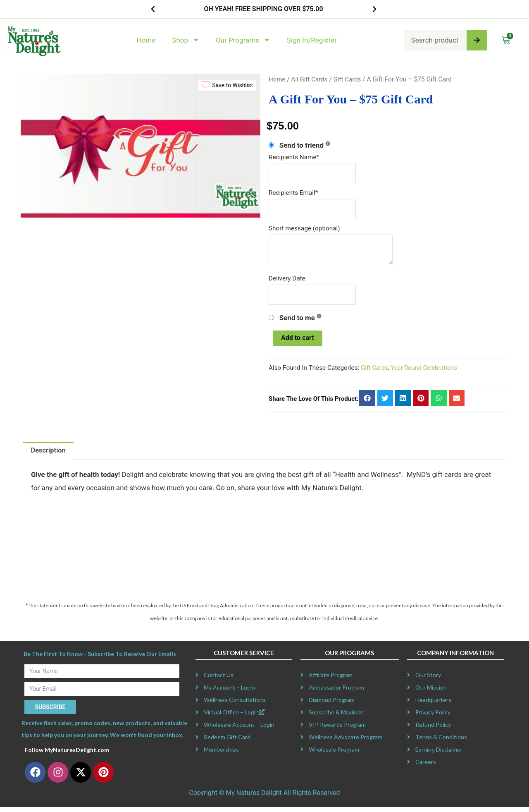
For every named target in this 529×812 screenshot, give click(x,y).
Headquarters (433, 705)
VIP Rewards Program (337, 730)
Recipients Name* (294, 157)
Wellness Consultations (235, 705)
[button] (153, 9)
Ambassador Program (336, 693)
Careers (426, 767)
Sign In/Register (312, 40)
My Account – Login (229, 693)
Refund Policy (433, 730)
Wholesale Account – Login (239, 730)
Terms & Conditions (441, 742)
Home (146, 40)
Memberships (221, 755)
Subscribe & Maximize (337, 717)
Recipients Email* (293, 194)
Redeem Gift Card (227, 742)
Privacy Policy (433, 717)
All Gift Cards (311, 79)
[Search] (477, 40)
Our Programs (243, 40)
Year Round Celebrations (426, 372)
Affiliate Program (331, 680)
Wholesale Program (334, 755)
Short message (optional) (304, 230)
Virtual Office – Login (234, 717)
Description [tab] (49, 455)
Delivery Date (287, 281)
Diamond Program (332, 705)
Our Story (428, 680)
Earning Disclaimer (439, 755)
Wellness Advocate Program (346, 742)
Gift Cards (350, 79)
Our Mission (431, 693)
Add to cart (299, 342)
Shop (186, 40)
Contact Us (219, 680)
